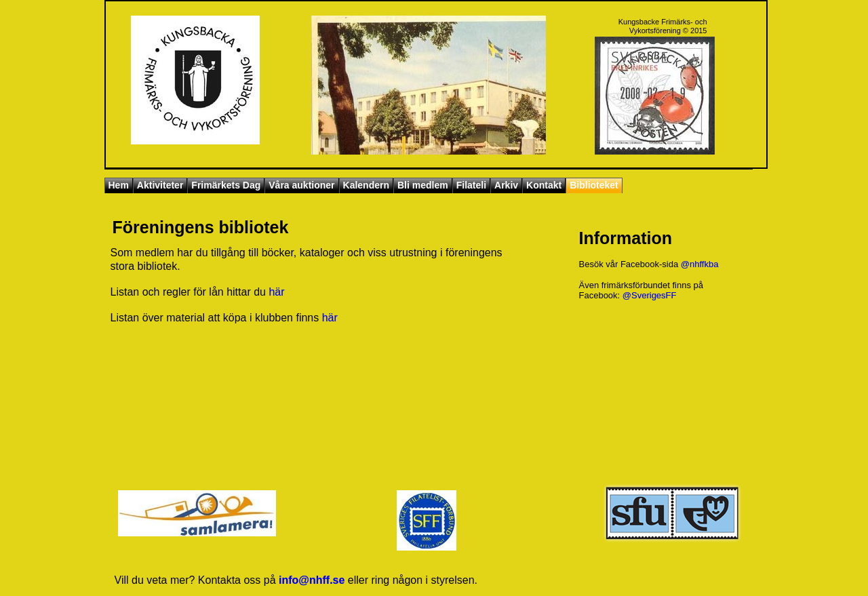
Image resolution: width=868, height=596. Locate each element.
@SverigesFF (650, 295)
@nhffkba (700, 264)
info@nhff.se (312, 580)
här (276, 292)
